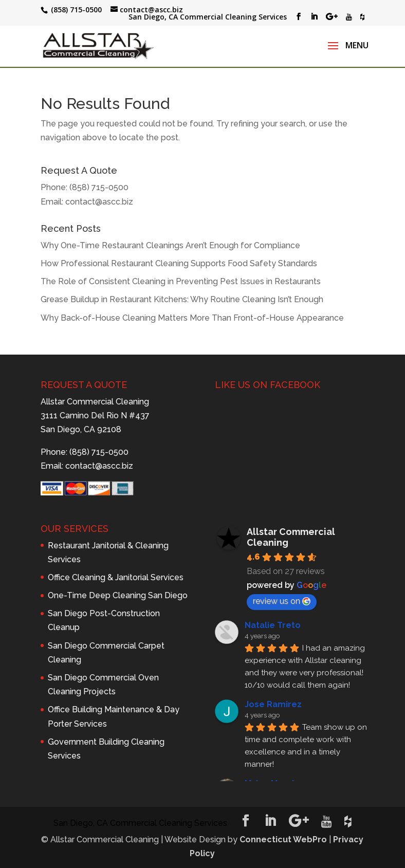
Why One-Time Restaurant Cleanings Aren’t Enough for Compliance (170, 245)
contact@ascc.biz (99, 202)
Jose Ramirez (273, 704)
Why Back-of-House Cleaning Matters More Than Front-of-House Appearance (192, 318)
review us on (282, 601)
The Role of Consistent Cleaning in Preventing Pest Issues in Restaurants (181, 281)
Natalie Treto (273, 625)
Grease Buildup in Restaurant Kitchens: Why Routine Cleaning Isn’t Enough (182, 299)
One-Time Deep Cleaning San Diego (118, 595)
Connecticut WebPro (283, 839)
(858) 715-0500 (99, 187)
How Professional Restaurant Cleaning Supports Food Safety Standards (179, 263)
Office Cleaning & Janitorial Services (116, 577)
